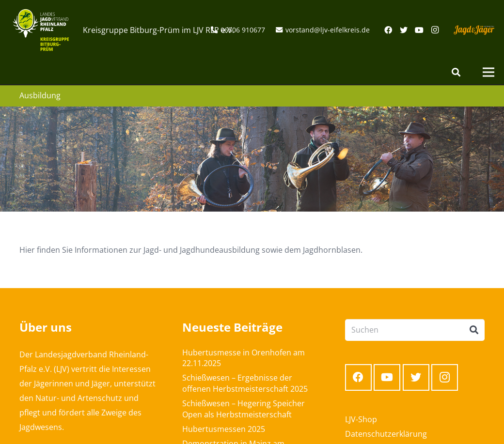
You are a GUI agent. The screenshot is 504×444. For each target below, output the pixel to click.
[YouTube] (419, 30)
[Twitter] (404, 30)
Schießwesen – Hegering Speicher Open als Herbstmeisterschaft (244, 409)
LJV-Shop (361, 419)
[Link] (41, 30)
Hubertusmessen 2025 (224, 429)
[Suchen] (456, 72)
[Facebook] (388, 30)
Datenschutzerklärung (386, 434)
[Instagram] (435, 30)
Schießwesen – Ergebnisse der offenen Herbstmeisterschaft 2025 (245, 383)
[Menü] (488, 72)
